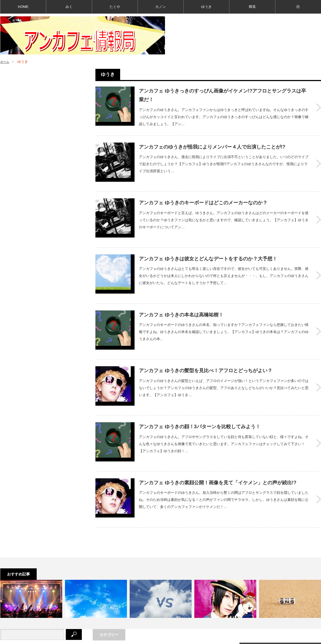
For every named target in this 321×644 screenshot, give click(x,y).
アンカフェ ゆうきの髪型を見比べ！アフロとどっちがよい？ (206, 343)
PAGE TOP (160, 623)
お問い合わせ (129, 637)
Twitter (261, 602)
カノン (160, 7)
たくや (115, 7)
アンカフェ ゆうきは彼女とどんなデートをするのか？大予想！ (208, 244)
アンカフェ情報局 (280, 637)
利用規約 (104, 637)
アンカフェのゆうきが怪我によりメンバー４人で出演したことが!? (212, 146)
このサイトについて (33, 637)
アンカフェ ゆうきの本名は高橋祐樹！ (181, 294)
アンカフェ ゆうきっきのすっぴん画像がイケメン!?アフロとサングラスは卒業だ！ (223, 95)
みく (69, 7)
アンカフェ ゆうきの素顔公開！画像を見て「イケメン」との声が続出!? (218, 441)
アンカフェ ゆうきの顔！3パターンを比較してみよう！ (200, 392)
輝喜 (252, 7)
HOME (23, 7)
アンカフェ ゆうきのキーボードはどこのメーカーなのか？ (203, 195)
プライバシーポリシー (73, 637)
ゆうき (206, 7)
